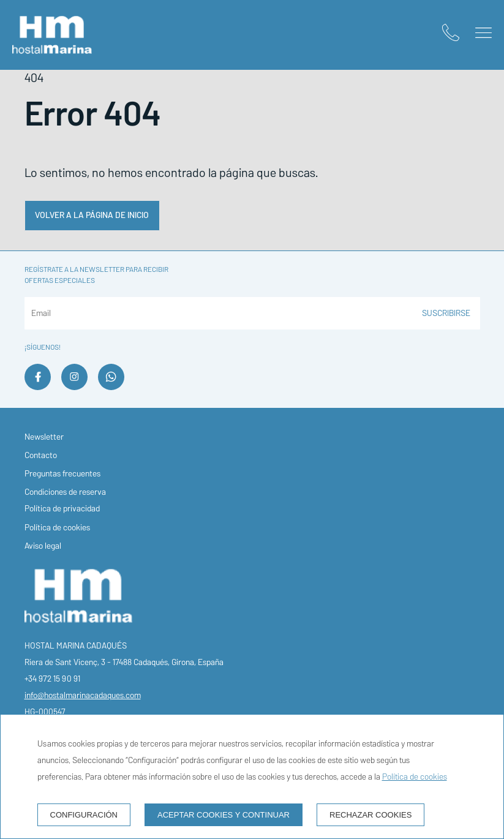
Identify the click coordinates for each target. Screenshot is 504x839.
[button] (483, 33)
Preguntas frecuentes (62, 474)
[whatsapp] (111, 386)
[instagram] (74, 386)
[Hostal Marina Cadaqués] (52, 35)
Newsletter (44, 437)
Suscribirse (446, 313)
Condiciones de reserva (65, 492)
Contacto (41, 455)
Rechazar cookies (370, 815)
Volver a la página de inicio (92, 215)
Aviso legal (43, 546)
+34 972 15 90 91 (52, 679)
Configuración (84, 815)
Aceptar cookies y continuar (224, 815)
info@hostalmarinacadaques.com (83, 695)
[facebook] (38, 386)
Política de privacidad (62, 509)
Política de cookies (57, 528)
